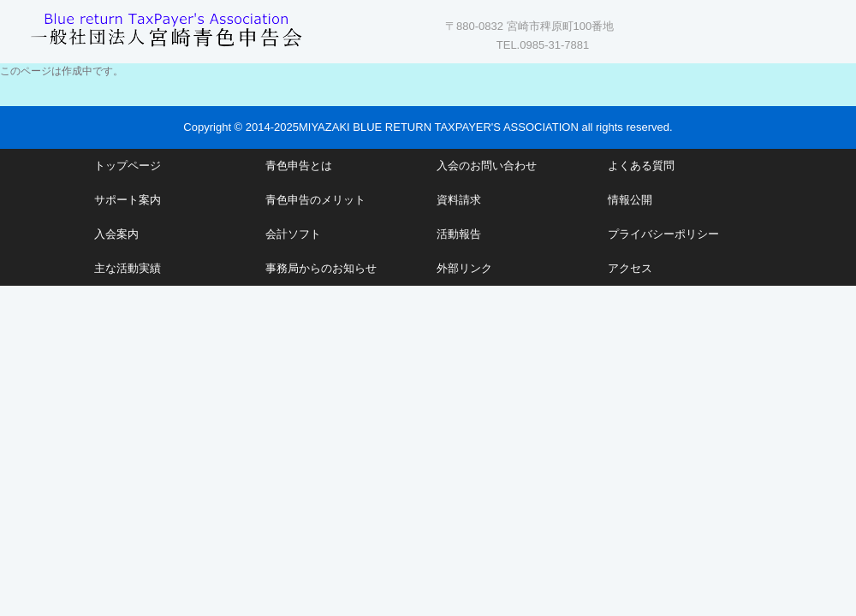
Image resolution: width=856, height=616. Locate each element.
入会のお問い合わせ (487, 166)
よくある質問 (641, 166)
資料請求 (459, 200)
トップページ (128, 166)
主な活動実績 (128, 268)
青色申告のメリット (315, 200)
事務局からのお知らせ (321, 268)
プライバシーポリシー (663, 234)
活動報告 (459, 234)
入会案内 (116, 234)
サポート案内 (128, 200)
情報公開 (630, 200)
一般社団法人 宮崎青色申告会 (167, 28)
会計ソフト (293, 234)
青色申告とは (299, 166)
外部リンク (464, 268)
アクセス (630, 268)
